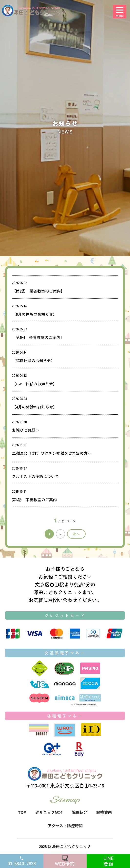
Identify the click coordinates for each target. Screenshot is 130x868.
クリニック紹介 (49, 812)
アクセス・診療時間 (65, 826)
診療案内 (104, 812)
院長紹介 (80, 812)
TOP (22, 812)
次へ (76, 534)
